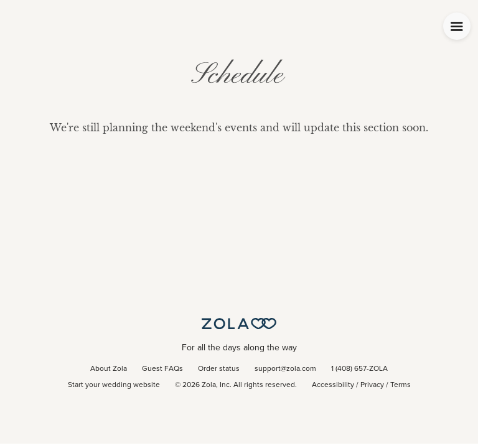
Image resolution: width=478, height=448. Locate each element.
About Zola (109, 369)
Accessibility (333, 385)
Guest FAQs (162, 369)
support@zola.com (285, 369)
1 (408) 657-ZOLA (359, 369)
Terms (401, 385)
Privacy (372, 385)
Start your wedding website (114, 385)
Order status (219, 369)
